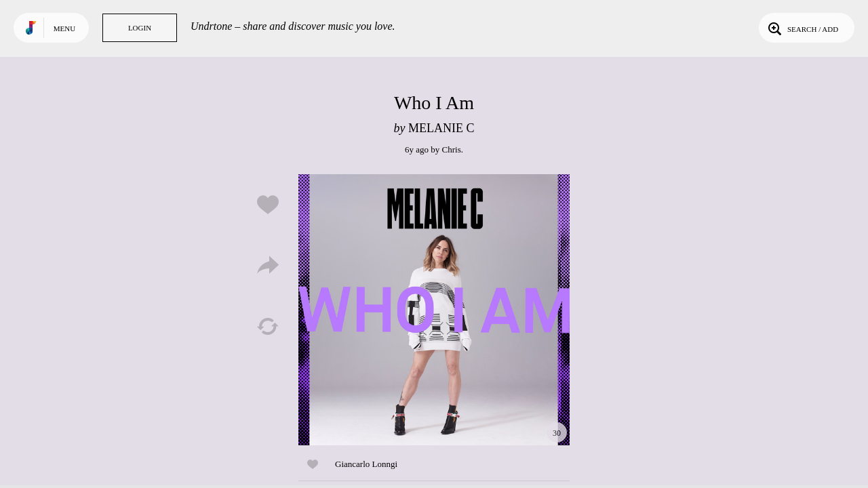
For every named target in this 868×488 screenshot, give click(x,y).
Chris (452, 149)
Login (140, 28)
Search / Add (802, 28)
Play (434, 310)
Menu (64, 28)
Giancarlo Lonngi (366, 464)
